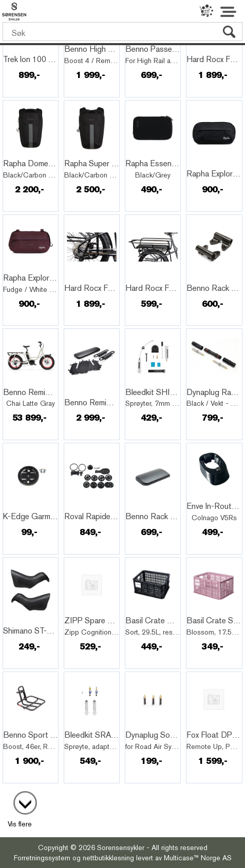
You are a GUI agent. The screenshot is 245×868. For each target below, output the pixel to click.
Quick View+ (31, 48)
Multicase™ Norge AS (198, 858)
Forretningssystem (42, 858)
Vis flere (20, 824)
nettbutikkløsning (108, 858)
